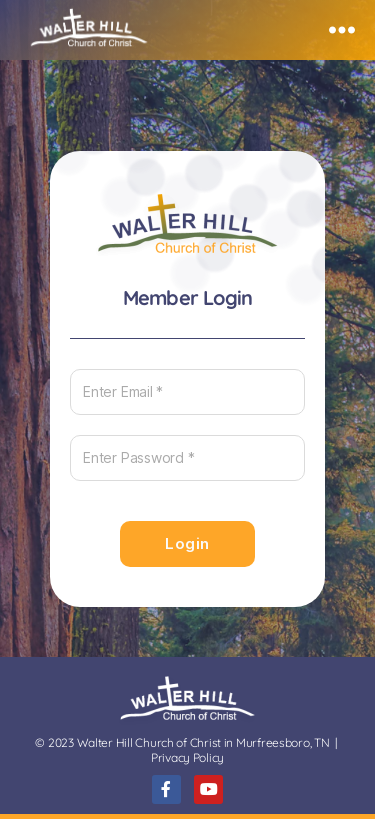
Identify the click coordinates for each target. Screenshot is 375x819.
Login (187, 543)
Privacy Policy (187, 757)
